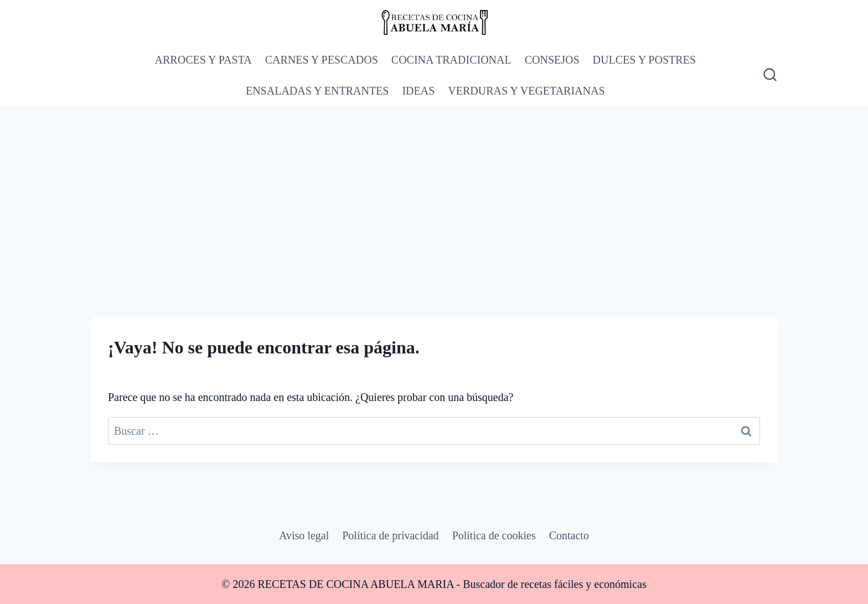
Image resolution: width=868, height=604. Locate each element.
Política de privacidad (390, 535)
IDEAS (418, 91)
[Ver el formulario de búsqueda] (769, 75)
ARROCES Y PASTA (203, 60)
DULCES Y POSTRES (644, 60)
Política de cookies (494, 535)
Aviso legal (304, 535)
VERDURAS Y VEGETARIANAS (526, 91)
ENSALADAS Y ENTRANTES (317, 91)
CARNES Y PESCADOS (322, 60)
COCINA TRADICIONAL (451, 60)
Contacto (569, 535)
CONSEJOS (552, 60)
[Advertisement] (434, 189)
